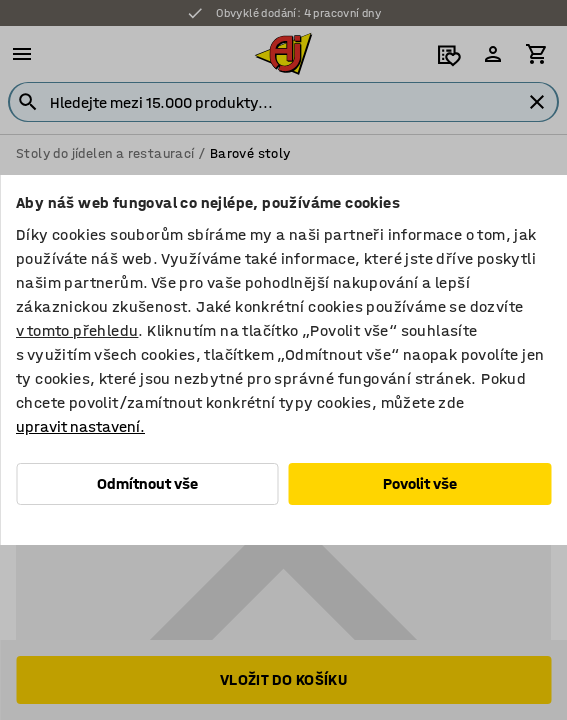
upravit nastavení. (80, 426)
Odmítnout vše (147, 483)
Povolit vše (420, 483)
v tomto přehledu (77, 330)
